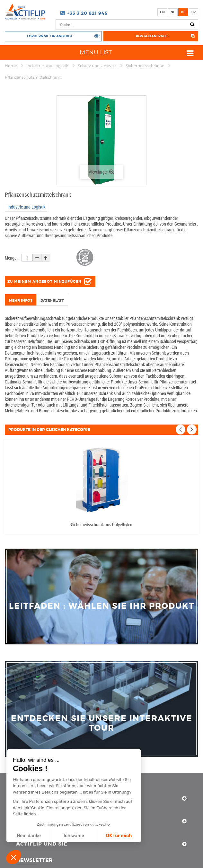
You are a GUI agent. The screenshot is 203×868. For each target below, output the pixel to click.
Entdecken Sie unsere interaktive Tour (102, 723)
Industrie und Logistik (48, 66)
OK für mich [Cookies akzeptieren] (119, 836)
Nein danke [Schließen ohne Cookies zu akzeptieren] (29, 836)
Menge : (12, 258)
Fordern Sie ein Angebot (50, 36)
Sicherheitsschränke (145, 66)
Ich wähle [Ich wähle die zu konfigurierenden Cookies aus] (74, 836)
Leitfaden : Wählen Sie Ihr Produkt (102, 606)
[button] (13, 857)
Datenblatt (52, 300)
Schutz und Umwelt (97, 66)
